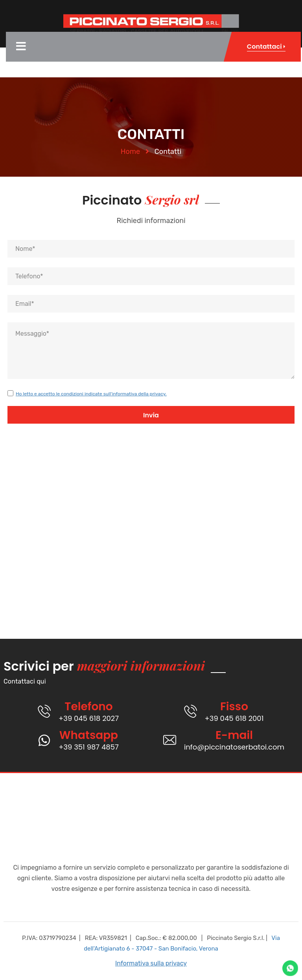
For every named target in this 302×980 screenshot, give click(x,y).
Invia (151, 415)
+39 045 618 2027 (89, 718)
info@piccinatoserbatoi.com (234, 747)
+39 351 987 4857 (89, 747)
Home (130, 152)
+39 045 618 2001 (234, 718)
